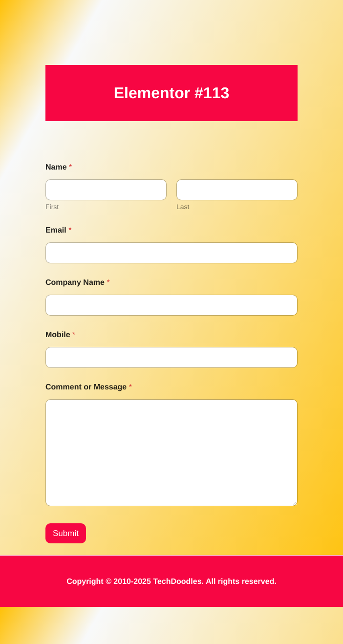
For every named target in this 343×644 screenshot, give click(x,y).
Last (183, 207)
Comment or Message (89, 387)
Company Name (78, 283)
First (52, 207)
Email (58, 230)
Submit (66, 570)
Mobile (60, 335)
